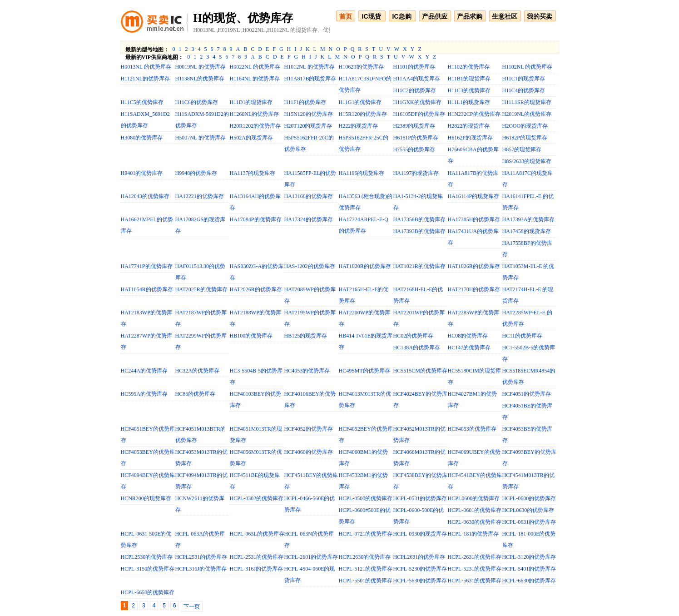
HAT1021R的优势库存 (419, 266)
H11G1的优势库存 (360, 102)
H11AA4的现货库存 (417, 79)
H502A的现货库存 (251, 138)
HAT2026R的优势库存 (256, 289)
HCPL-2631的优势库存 (475, 557)
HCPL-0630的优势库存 (475, 522)
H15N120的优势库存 (309, 114)
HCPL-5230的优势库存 (420, 569)
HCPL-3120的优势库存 (529, 557)
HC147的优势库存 (469, 348)
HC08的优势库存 (468, 336)
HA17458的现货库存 (527, 231)
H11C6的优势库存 (197, 102)
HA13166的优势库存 (309, 196)
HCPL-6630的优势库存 (529, 581)
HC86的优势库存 (196, 394)
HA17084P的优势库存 (256, 219)
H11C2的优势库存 (415, 90)
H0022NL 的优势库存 (255, 67)
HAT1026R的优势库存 (474, 266)
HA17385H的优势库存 (474, 219)
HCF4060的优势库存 (309, 452)
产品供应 (435, 16)
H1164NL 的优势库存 (255, 79)
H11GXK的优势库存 (417, 102)
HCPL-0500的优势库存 (366, 498)
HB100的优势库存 (251, 336)
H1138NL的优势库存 (200, 79)
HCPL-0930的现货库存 (420, 534)
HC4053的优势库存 (307, 371)
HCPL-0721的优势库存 (366, 534)
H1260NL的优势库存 (255, 114)
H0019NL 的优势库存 (201, 67)
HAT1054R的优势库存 (147, 289)
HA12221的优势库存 (200, 196)
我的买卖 (540, 16)
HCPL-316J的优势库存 (256, 569)
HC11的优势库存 (522, 336)
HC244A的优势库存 (144, 371)
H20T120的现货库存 (308, 126)
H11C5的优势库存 (142, 102)
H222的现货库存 (359, 126)
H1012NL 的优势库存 (310, 67)
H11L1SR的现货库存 (527, 102)
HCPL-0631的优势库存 (529, 522)
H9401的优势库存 (142, 173)
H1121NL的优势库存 (145, 79)
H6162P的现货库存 (470, 138)
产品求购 (470, 16)
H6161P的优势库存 (416, 138)
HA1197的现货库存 (416, 173)
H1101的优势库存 (414, 67)
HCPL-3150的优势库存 (148, 569)
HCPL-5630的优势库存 (420, 581)
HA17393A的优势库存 (529, 219)
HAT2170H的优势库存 (474, 289)
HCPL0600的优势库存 (474, 498)
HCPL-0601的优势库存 (475, 510)
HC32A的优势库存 (197, 371)
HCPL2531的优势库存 (201, 557)
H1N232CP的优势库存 (474, 114)
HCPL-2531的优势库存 (257, 557)
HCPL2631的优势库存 (419, 557)
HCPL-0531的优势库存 (420, 498)
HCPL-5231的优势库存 (475, 569)
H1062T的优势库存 (362, 67)
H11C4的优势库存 (524, 90)
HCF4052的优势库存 (309, 429)
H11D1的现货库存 (251, 102)
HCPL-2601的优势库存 (311, 557)
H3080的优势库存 (142, 138)
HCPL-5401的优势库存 (529, 569)
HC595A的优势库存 (144, 394)
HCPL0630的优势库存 (528, 510)
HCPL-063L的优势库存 (257, 534)
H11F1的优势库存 (305, 102)
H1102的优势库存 (469, 67)
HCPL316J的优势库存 (201, 569)
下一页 (192, 606)
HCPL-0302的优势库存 (257, 498)
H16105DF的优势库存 (419, 114)
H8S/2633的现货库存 (527, 161)
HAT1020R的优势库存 (365, 266)
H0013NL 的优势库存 (146, 67)
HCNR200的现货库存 (146, 498)
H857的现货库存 (522, 149)
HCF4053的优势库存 (472, 429)
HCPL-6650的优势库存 (148, 592)
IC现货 (372, 16)
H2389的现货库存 (414, 126)
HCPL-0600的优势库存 (529, 498)
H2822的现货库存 (469, 126)
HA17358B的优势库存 (419, 219)
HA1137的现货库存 (253, 173)
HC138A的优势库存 (417, 348)
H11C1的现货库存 (524, 79)
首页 (346, 16)
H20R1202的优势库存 (255, 126)
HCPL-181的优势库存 (473, 534)
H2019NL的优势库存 (527, 114)
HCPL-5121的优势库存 (366, 569)
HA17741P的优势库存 (147, 266)
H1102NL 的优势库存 (528, 67)
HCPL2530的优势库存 (147, 557)
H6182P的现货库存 (525, 138)
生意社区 (505, 16)
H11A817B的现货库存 (310, 79)
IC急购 (402, 16)
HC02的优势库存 (414, 336)
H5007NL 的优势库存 (201, 138)
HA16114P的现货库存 (474, 196)
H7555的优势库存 (414, 149)
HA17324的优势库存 (309, 219)
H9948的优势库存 (196, 173)
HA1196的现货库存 (362, 173)
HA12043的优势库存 (145, 196)
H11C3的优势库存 (469, 90)
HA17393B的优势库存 (419, 231)
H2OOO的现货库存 (525, 126)
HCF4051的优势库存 (527, 394)
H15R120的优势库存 (363, 114)
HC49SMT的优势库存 (364, 371)
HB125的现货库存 (306, 336)
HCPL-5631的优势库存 (475, 581)
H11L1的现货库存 (469, 102)
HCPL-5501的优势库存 (366, 581)
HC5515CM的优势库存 (420, 371)
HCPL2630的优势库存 (365, 557)
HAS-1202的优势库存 (310, 266)
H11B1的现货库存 (469, 79)
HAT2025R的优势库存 (201, 289)
